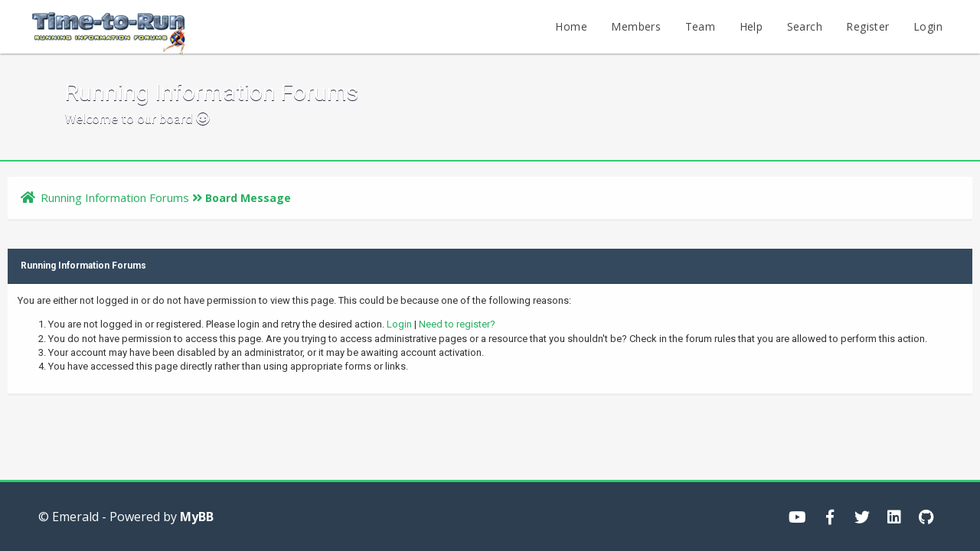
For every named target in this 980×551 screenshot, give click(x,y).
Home (571, 26)
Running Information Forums (115, 197)
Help (751, 26)
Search (805, 26)
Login (928, 26)
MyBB (197, 517)
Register (867, 26)
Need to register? (457, 324)
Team (701, 26)
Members (636, 26)
